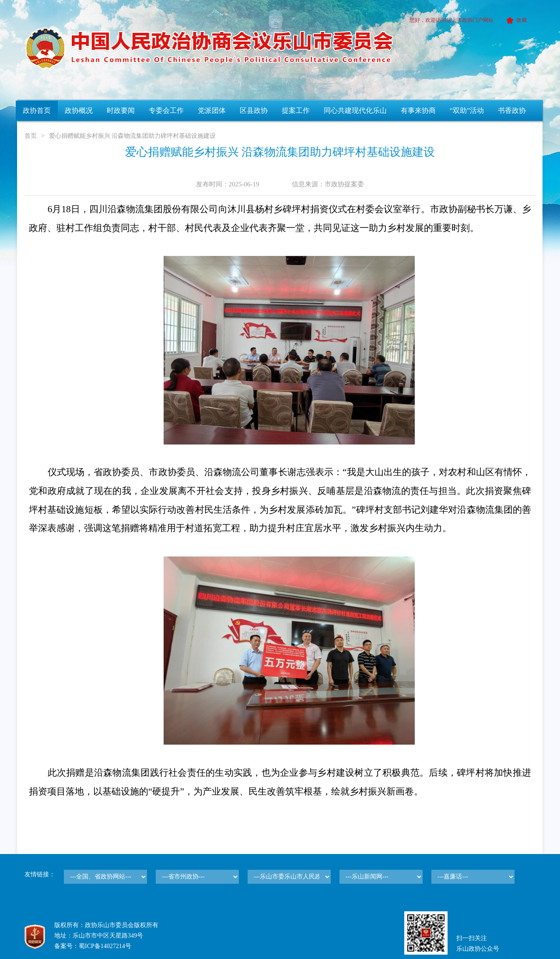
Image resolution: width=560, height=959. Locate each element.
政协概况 (79, 110)
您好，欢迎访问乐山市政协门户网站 (451, 20)
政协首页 (37, 110)
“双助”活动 (467, 110)
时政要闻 (121, 110)
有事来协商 (418, 110)
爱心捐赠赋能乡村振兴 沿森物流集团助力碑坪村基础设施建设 (133, 136)
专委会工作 (166, 110)
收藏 (515, 20)
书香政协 (512, 110)
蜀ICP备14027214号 (105, 946)
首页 (31, 136)
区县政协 (254, 110)
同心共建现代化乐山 (355, 110)
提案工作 (296, 110)
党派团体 (212, 110)
